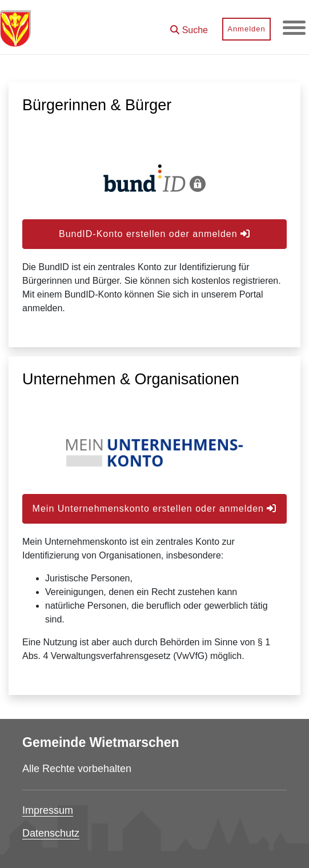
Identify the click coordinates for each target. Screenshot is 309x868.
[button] (189, 26)
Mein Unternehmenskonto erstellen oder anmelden (155, 509)
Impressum (48, 810)
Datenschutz (51, 833)
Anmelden (246, 29)
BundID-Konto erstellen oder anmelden (154, 234)
